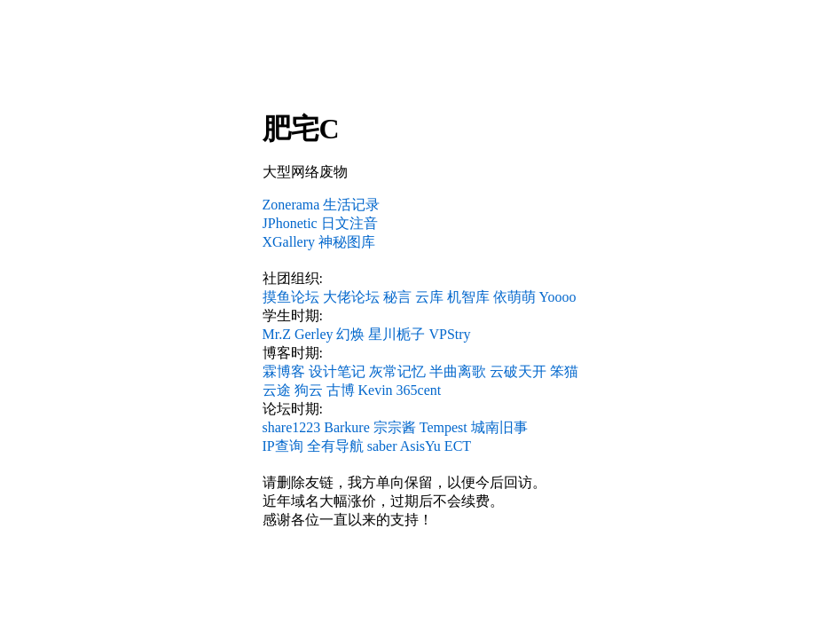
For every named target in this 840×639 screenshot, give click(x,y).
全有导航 (335, 446)
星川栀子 (396, 334)
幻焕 (350, 334)
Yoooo (558, 297)
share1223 (292, 427)
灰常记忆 (397, 371)
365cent (419, 390)
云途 (277, 390)
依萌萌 (514, 297)
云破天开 (518, 371)
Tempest (444, 427)
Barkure (347, 427)
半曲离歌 (458, 371)
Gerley (314, 334)
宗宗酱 (395, 427)
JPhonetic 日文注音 (320, 223)
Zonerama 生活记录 (322, 205)
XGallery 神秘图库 (319, 242)
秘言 (397, 297)
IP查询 (283, 446)
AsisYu (420, 446)
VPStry (449, 334)
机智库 (468, 297)
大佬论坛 (351, 297)
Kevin (376, 390)
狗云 (309, 390)
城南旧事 (499, 427)
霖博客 (284, 371)
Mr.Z (277, 334)
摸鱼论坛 (291, 297)
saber (382, 446)
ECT (458, 446)
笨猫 (564, 371)
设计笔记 (337, 371)
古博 (341, 390)
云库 (429, 297)
